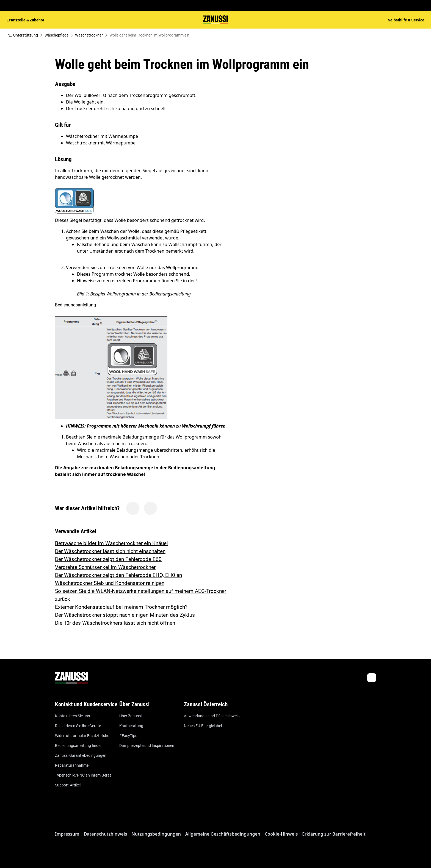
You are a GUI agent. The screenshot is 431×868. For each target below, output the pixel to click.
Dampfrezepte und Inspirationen (147, 746)
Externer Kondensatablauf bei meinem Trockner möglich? (121, 607)
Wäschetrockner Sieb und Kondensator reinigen (110, 583)
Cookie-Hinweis (281, 834)
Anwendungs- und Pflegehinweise (213, 716)
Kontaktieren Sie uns (72, 716)
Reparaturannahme (72, 765)
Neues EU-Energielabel (203, 726)
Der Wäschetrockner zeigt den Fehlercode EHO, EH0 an (118, 575)
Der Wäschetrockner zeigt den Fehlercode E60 (108, 559)
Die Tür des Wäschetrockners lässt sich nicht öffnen (115, 623)
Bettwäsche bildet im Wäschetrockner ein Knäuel (111, 543)
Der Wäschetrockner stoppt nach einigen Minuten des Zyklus (125, 615)
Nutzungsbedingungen (156, 834)
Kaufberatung (131, 726)
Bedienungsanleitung (75, 305)
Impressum (67, 834)
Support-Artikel (68, 785)
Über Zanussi (130, 716)
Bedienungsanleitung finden (79, 746)
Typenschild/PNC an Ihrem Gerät (83, 775)
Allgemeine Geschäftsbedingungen (223, 834)
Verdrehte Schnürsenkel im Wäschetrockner (105, 567)
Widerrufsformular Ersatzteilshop (83, 736)
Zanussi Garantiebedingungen (81, 755)
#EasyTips (128, 736)
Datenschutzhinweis (106, 834)
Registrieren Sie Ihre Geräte (78, 726)
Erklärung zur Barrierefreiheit (334, 834)
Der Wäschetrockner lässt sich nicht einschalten (110, 551)
